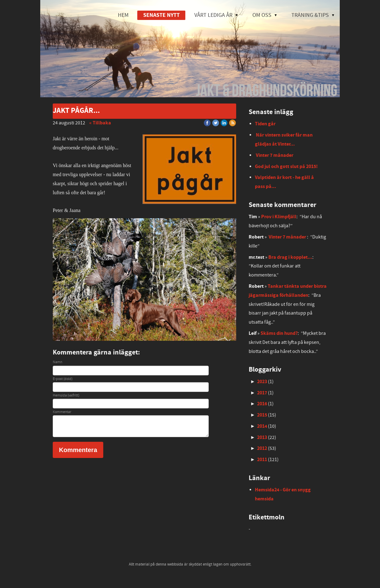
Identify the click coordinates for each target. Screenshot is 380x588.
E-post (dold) (63, 379)
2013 (262, 437)
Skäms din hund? (279, 333)
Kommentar (62, 412)
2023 (262, 382)
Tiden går (265, 124)
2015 (262, 415)
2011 (262, 460)
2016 (262, 404)
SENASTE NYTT (161, 15)
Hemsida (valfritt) (66, 396)
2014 (262, 426)
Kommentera (78, 450)
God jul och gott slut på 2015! (286, 166)
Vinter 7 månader (275, 155)
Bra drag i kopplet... (290, 257)
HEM (123, 15)
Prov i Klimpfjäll (279, 217)
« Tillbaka (100, 123)
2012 (262, 448)
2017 (262, 393)
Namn (57, 362)
